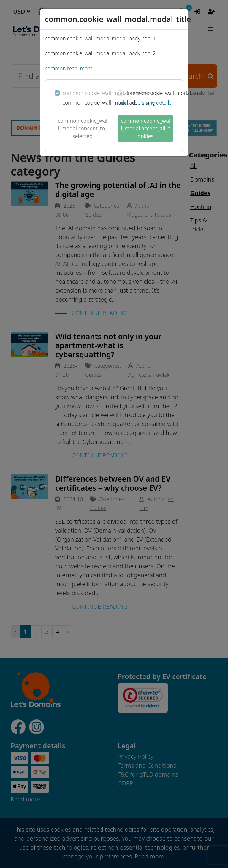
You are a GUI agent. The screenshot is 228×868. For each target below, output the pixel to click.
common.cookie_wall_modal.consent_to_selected (83, 128)
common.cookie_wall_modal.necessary (107, 93)
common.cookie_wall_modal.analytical (170, 93)
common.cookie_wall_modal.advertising (109, 102)
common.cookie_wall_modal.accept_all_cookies (146, 128)
